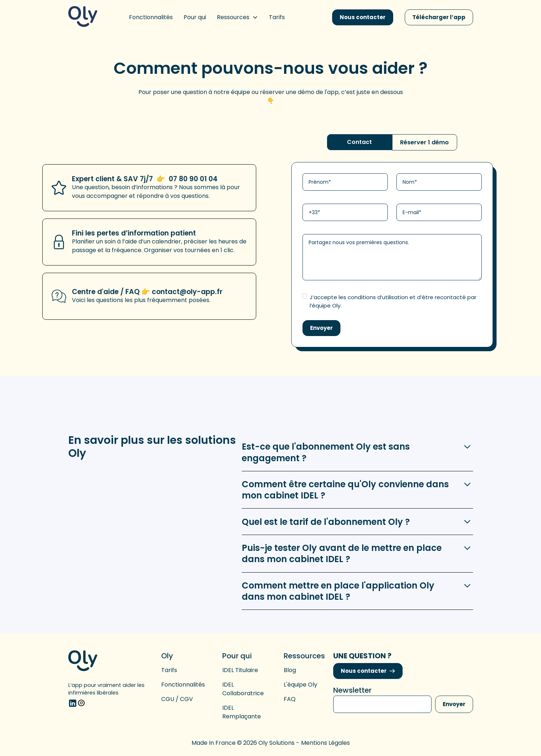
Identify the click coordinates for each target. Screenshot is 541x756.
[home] (83, 17)
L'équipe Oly (300, 685)
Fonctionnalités (183, 685)
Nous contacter (363, 17)
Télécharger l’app (439, 17)
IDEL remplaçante (242, 712)
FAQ (290, 699)
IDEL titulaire (240, 670)
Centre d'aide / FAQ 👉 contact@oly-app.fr (147, 292)
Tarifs (169, 670)
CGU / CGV (177, 699)
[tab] (360, 142)
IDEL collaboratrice (243, 689)
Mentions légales (325, 743)
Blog (290, 670)
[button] (237, 17)
